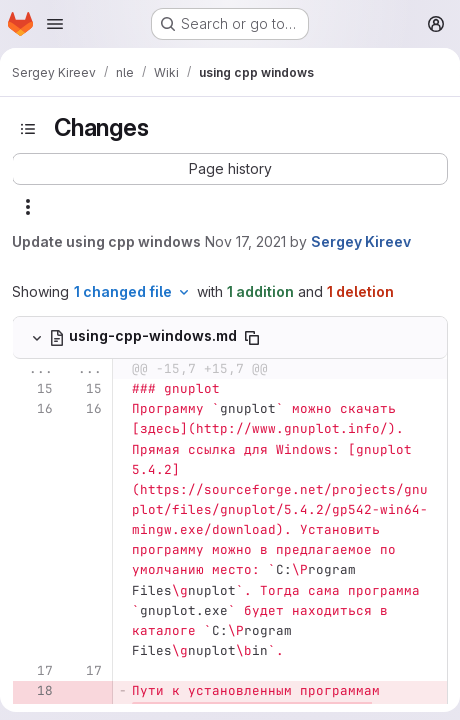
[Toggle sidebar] (28, 129)
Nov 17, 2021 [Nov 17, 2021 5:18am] (245, 241)
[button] (230, 169)
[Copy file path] (252, 338)
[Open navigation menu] (55, 24)
